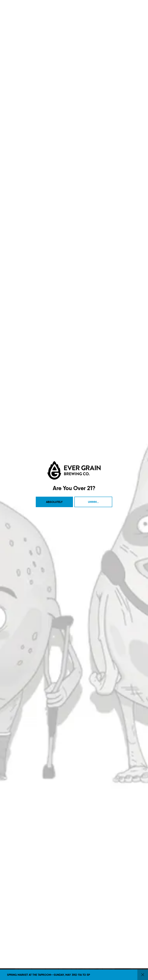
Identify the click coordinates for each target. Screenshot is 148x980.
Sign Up (85, 668)
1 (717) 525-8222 (16, 675)
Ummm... (93, 82)
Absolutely (54, 82)
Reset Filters (92, 137)
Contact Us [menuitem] (51, 647)
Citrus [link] (74, 137)
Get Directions (16, 670)
